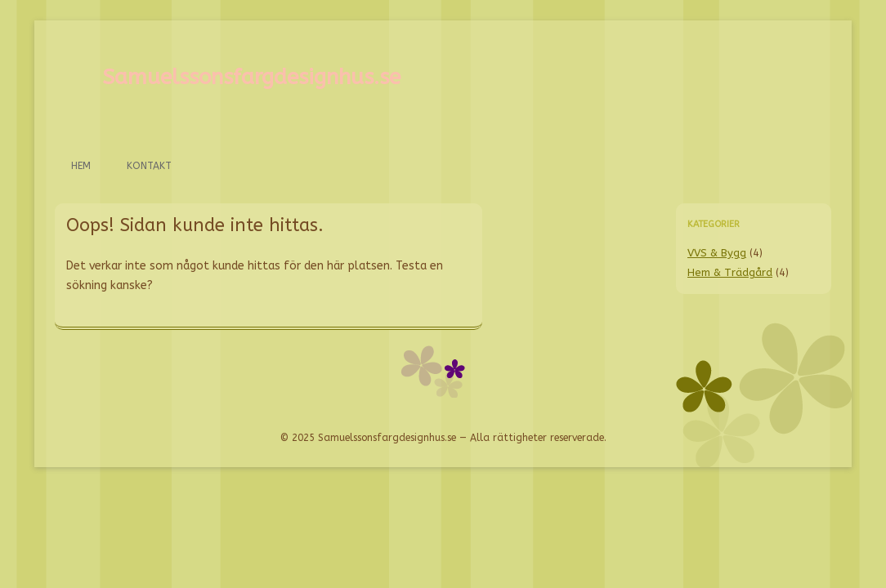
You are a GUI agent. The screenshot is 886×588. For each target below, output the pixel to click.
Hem (81, 166)
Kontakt (149, 166)
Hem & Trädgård (730, 272)
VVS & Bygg (717, 253)
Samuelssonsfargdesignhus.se (251, 77)
